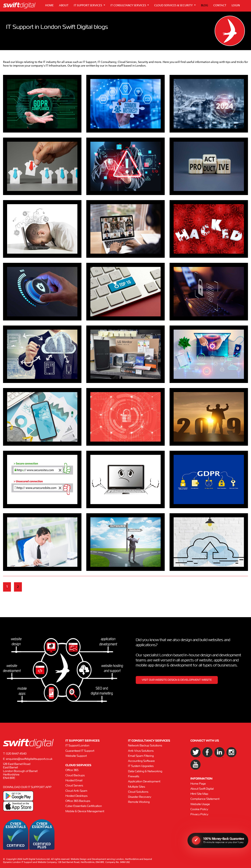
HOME (49, 5)
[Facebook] (205, 756)
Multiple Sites (137, 787)
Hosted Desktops (76, 796)
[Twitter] (193, 756)
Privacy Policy (199, 814)
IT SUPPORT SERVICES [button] (88, 5)
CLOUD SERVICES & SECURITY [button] (174, 5)
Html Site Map (199, 794)
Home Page (198, 784)
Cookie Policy (199, 809)
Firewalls (134, 776)
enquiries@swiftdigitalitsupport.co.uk (29, 759)
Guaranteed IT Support (80, 751)
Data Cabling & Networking (145, 771)
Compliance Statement (205, 799)
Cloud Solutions (138, 792)
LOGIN (236, 5)
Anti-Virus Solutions (141, 751)
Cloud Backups (75, 775)
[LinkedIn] (217, 756)
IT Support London (77, 746)
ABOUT (64, 5)
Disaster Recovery (140, 797)
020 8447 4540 (16, 754)
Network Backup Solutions (145, 746)
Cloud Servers (74, 786)
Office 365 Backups (78, 801)
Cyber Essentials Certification (84, 806)
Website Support (76, 756)
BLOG (205, 5)
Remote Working (139, 802)
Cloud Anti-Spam (76, 791)
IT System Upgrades (141, 766)
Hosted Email (74, 781)
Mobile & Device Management (85, 811)
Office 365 (72, 770)
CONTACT (220, 5)
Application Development (144, 782)
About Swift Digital (202, 789)
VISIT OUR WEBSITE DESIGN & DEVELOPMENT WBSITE (177, 680)
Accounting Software (141, 761)
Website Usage (200, 804)
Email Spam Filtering (141, 756)
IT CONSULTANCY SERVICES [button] (129, 5)
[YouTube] (193, 769)
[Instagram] (229, 756)
